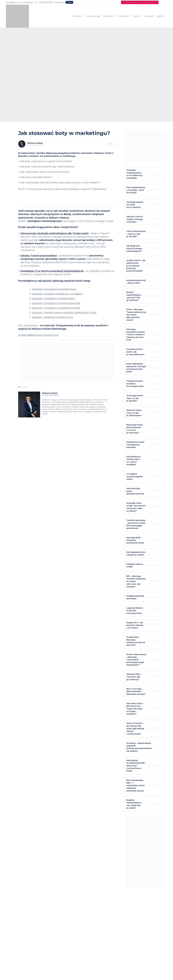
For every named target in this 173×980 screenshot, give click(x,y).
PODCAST (124, 16)
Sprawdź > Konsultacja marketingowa (54, 289)
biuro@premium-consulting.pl (20, 2)
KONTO (160, 16)
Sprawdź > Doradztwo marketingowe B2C (56, 308)
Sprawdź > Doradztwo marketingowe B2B (56, 303)
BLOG (137, 16)
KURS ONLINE (93, 16)
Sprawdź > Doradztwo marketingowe (53, 298)
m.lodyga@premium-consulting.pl (38, 335)
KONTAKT (149, 16)
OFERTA (78, 16)
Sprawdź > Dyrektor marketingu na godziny (57, 294)
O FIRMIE (109, 16)
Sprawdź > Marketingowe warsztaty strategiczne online (64, 313)
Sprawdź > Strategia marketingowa (52, 317)
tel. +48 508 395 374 (44, 2)
